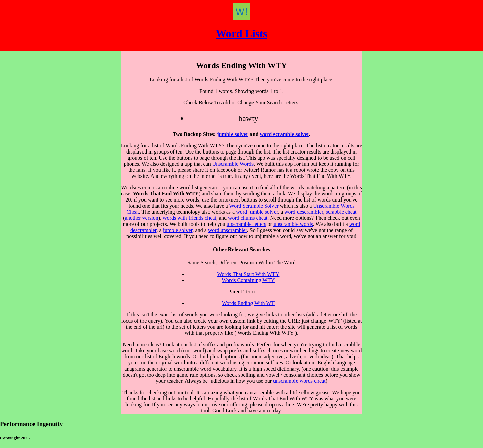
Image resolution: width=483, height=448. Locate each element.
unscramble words (293, 224)
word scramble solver (284, 134)
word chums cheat (248, 218)
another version (142, 218)
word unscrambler (228, 230)
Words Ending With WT (248, 303)
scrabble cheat (341, 212)
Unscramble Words (233, 164)
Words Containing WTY (248, 280)
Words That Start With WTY (248, 274)
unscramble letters (247, 224)
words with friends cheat (190, 218)
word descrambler (304, 212)
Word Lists (241, 33)
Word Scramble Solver (254, 206)
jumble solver (233, 134)
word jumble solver (257, 212)
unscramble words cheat (299, 381)
